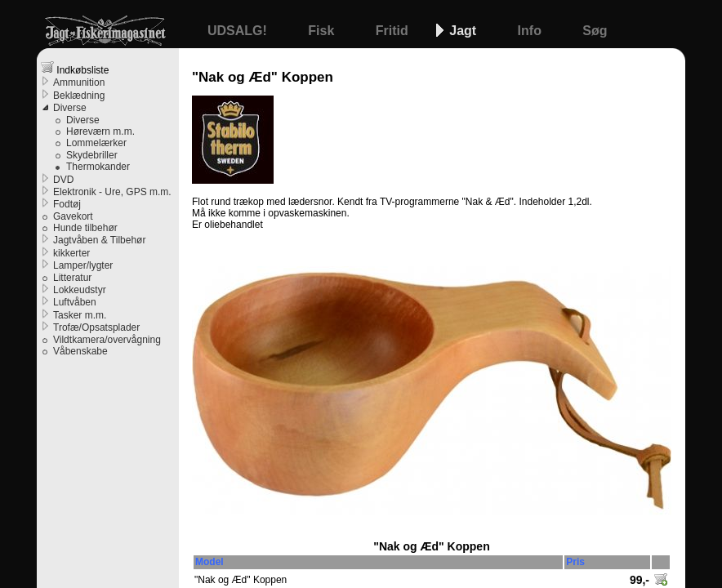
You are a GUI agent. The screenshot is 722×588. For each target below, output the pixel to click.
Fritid (394, 31)
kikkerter (71, 253)
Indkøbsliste (75, 68)
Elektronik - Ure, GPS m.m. (112, 192)
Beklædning (79, 96)
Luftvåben (75, 302)
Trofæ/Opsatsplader (96, 327)
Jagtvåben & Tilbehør (99, 240)
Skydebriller (92, 155)
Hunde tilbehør (85, 228)
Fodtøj (67, 204)
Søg (595, 31)
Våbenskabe (80, 351)
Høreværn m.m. (100, 131)
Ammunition (79, 82)
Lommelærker (96, 143)
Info (532, 31)
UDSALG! (239, 31)
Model (209, 562)
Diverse (70, 108)
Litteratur (72, 278)
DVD (63, 180)
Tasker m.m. (80, 315)
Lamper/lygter (83, 265)
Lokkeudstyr (80, 290)
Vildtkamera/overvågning (107, 340)
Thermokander (98, 167)
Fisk (323, 31)
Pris (575, 562)
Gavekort (73, 216)
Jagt (464, 31)
